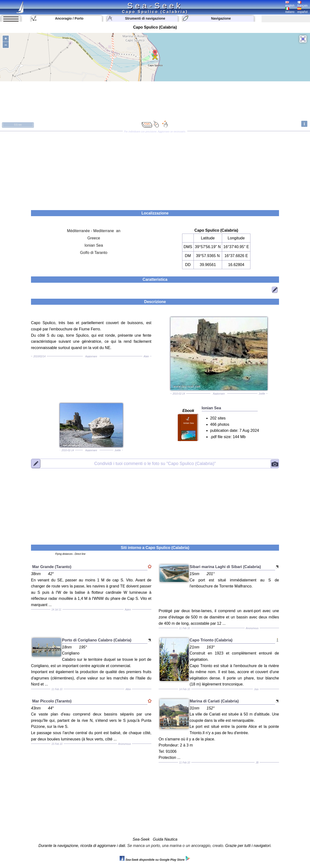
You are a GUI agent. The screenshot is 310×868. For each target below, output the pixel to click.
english (290, 4)
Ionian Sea (94, 245)
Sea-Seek (155, 6)
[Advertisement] (155, 169)
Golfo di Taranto (94, 253)
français (302, 4)
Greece (94, 238)
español (302, 10)
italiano (290, 10)
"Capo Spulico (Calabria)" (155, 463)
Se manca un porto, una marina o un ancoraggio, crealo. (176, 846)
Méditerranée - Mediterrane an (94, 231)
